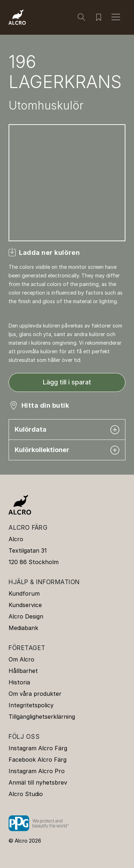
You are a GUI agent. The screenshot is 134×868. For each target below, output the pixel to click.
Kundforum (24, 593)
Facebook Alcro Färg (38, 760)
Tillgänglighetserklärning (42, 717)
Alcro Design (26, 616)
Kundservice (25, 605)
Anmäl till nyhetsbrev (38, 782)
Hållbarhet (23, 671)
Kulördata (67, 430)
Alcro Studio (26, 794)
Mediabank (23, 628)
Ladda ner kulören (49, 253)
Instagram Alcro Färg (38, 748)
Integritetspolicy (31, 705)
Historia (19, 682)
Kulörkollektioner (67, 450)
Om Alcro (21, 659)
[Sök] (81, 17)
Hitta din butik (45, 405)
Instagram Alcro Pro (37, 771)
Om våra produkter (35, 694)
